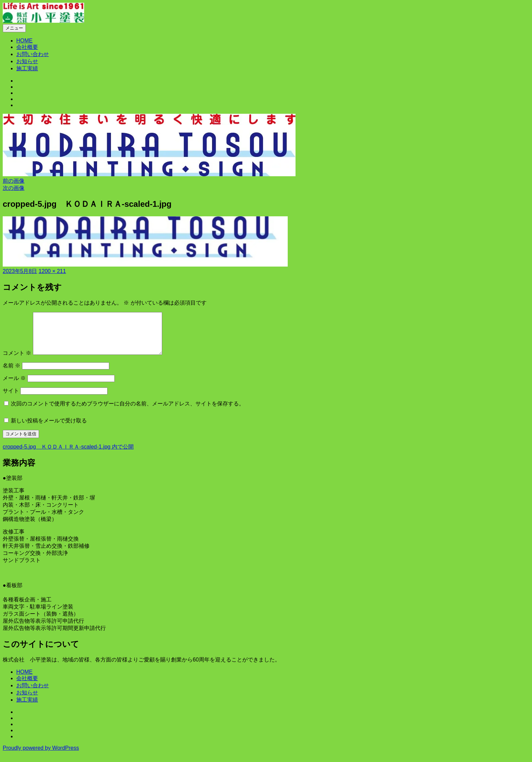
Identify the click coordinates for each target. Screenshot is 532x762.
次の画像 (14, 188)
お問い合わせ (33, 54)
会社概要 (27, 47)
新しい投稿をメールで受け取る (49, 429)
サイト (11, 399)
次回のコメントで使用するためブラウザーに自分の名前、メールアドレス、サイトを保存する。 (128, 412)
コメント (17, 361)
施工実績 (27, 68)
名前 (12, 374)
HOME (24, 41)
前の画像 (14, 181)
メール (14, 386)
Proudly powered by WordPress (41, 756)
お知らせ (27, 61)
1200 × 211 (52, 271)
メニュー (14, 28)
